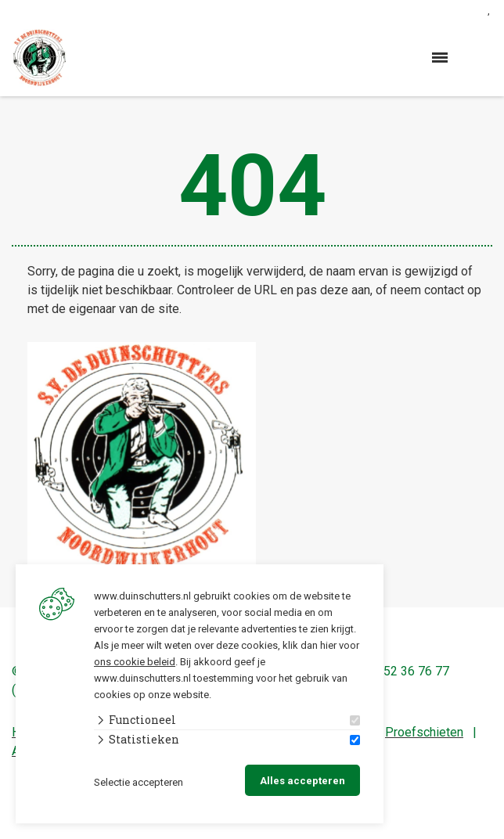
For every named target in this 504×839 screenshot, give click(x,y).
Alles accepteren (302, 781)
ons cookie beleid (135, 662)
